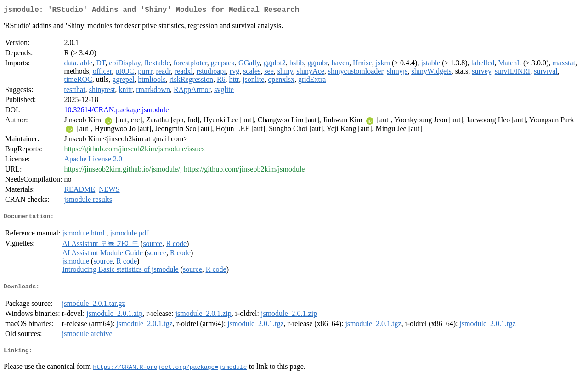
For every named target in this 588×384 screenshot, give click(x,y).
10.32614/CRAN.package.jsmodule (116, 112)
